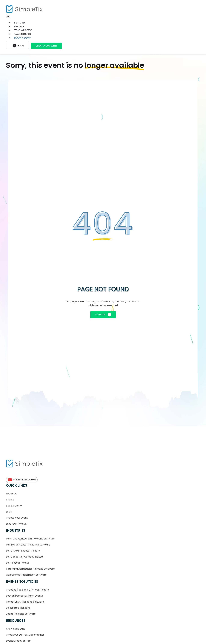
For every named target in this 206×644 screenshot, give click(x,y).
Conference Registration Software (26, 575)
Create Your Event (46, 46)
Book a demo (23, 38)
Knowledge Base (16, 629)
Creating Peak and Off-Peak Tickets (27, 590)
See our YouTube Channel (22, 480)
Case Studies (23, 34)
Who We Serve (23, 30)
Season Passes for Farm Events (24, 596)
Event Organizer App (18, 641)
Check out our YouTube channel (25, 635)
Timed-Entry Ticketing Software (25, 602)
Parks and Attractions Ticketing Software (30, 569)
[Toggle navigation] (8, 17)
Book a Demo (14, 506)
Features (20, 23)
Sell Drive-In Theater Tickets (23, 551)
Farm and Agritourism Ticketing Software (30, 539)
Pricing (19, 26)
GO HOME (103, 315)
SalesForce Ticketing (18, 608)
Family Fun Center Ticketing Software (28, 545)
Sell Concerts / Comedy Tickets (25, 557)
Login (9, 512)
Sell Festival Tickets (17, 563)
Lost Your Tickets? (17, 524)
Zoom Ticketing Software (21, 614)
